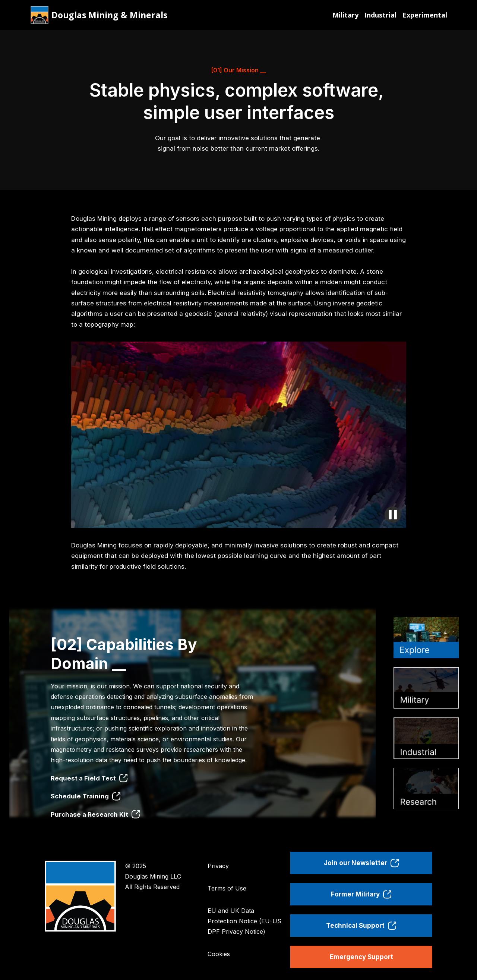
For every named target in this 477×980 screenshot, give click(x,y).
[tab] (426, 637)
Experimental (425, 15)
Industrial (380, 15)
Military (345, 15)
